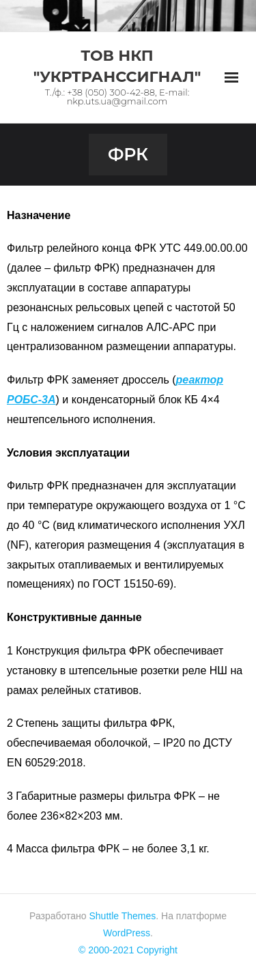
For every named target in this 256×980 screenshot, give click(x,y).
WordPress (127, 933)
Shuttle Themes (122, 916)
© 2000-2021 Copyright (128, 950)
